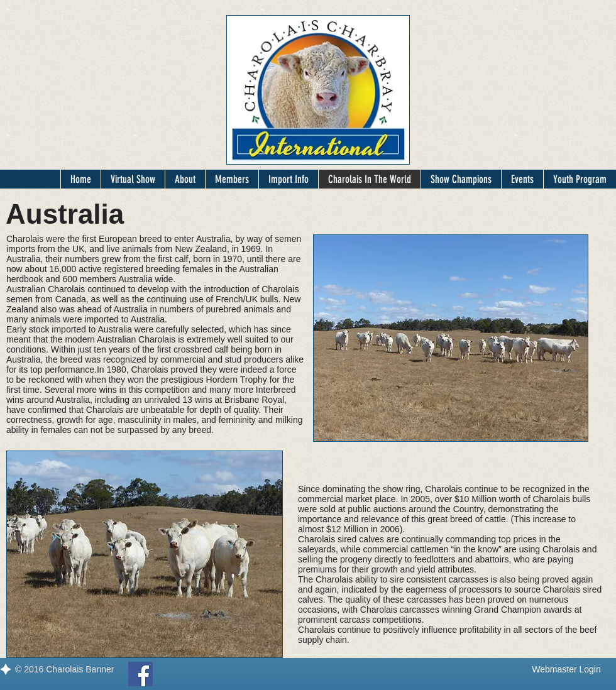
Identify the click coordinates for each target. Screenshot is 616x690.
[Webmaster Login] (566, 670)
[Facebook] (140, 674)
